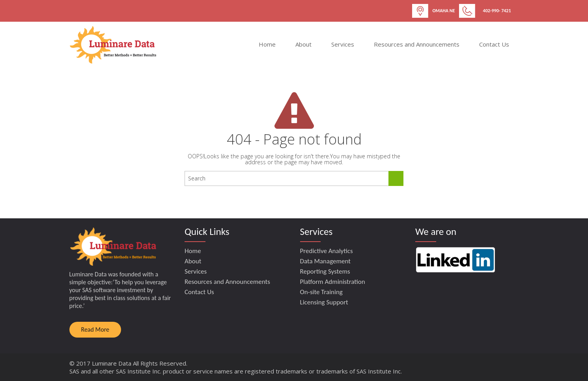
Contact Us (494, 44)
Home (267, 44)
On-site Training (321, 292)
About (303, 44)
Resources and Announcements (417, 44)
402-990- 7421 (497, 11)
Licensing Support (324, 302)
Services (343, 44)
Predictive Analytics (327, 251)
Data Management (326, 261)
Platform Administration (333, 282)
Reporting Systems (325, 271)
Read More (95, 329)
